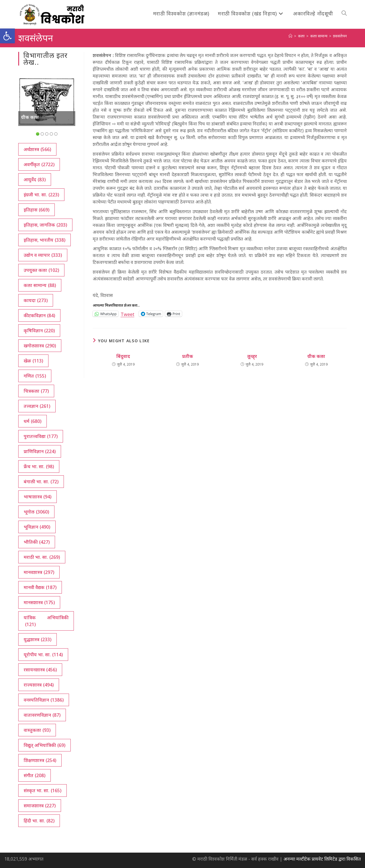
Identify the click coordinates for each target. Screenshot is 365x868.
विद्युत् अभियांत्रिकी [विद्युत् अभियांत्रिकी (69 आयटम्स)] (44, 745)
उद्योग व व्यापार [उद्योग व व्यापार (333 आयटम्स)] (43, 255)
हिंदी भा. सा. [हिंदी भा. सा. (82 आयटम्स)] (39, 821)
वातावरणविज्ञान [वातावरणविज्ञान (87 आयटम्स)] (42, 715)
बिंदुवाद (123, 356)
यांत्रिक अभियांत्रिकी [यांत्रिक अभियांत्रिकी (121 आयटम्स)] (46, 621)
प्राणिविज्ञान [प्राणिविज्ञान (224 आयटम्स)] (40, 451)
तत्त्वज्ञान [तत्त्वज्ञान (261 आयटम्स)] (37, 406)
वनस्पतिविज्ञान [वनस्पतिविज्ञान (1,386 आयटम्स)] (44, 700)
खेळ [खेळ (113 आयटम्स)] (33, 361)
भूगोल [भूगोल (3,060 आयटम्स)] (36, 512)
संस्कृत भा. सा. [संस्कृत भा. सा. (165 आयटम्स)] (42, 790)
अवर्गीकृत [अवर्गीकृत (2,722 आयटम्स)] (39, 164)
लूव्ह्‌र (252, 356)
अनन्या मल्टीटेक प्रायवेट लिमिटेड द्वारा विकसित (322, 859)
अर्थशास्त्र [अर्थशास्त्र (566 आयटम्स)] (37, 149)
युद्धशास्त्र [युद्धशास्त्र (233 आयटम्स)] (37, 639)
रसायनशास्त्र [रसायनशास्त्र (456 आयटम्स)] (40, 670)
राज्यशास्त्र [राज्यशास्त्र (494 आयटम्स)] (39, 685)
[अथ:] (290, 36)
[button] (7, 36)
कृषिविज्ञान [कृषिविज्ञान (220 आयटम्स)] (39, 331)
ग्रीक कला (316, 356)
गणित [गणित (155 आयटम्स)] (35, 376)
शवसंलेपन (340, 36)
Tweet (127, 314)
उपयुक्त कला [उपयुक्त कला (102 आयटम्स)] (41, 270)
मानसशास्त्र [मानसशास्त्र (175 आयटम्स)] (39, 602)
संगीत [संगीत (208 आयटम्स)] (35, 775)
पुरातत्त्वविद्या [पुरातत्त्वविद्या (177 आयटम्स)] (41, 436)
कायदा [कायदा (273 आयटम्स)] (36, 300)
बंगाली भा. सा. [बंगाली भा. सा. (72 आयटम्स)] (41, 482)
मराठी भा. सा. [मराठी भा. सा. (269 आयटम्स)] (42, 557)
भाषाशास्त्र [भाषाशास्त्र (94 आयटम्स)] (37, 497)
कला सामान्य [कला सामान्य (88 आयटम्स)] (40, 285)
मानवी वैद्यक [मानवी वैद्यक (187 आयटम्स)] (40, 587)
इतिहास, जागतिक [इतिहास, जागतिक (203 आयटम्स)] (45, 225)
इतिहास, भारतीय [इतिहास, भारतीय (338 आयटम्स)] (44, 240)
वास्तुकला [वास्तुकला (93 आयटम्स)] (37, 730)
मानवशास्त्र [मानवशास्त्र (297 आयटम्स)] (39, 572)
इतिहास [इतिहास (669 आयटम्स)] (36, 210)
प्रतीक (188, 356)
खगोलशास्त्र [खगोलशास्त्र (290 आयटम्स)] (40, 346)
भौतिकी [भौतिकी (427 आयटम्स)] (37, 542)
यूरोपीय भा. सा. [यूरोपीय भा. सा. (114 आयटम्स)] (43, 655)
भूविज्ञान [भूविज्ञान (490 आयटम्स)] (37, 527)
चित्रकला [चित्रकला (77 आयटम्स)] (36, 391)
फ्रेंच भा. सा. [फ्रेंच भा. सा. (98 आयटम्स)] (39, 466)
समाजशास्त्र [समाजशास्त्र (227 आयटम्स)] (40, 806)
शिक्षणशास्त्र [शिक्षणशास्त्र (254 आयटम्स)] (40, 760)
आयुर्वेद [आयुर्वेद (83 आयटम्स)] (35, 180)
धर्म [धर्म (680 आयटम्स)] (33, 421)
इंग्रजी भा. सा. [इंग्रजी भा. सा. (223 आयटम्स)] (41, 195)
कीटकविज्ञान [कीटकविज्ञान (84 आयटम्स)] (39, 315)
